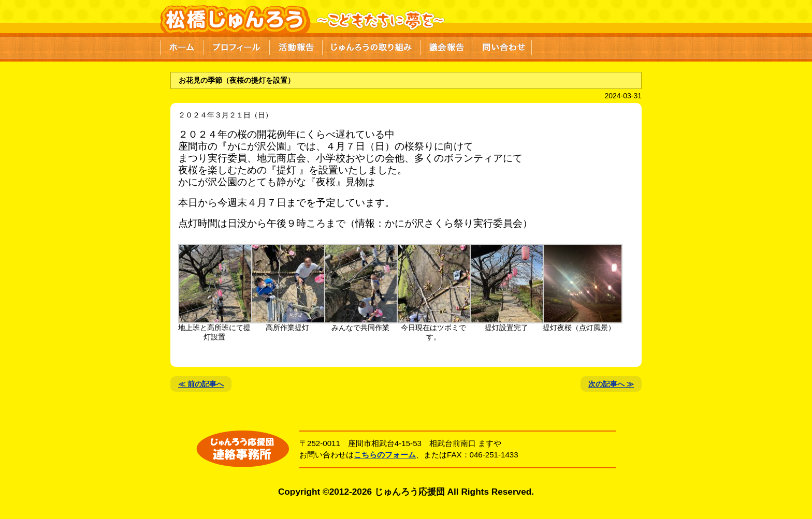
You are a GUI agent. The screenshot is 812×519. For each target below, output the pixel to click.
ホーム (182, 47)
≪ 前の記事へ (201, 384)
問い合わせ (502, 47)
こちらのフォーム (385, 455)
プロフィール (237, 47)
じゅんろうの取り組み (372, 47)
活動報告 (296, 47)
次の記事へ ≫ (611, 384)
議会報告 (447, 47)
